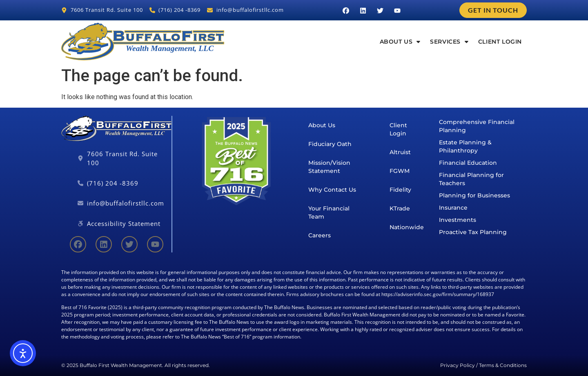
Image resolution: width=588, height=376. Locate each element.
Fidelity (400, 190)
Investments (458, 220)
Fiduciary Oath (330, 144)
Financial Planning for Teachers (471, 179)
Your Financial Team (329, 212)
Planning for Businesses (474, 195)
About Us (400, 42)
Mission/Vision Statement (329, 167)
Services (449, 42)
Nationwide (406, 227)
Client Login (500, 42)
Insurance (453, 208)
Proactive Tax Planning (473, 232)
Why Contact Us (332, 190)
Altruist (400, 152)
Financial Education (468, 163)
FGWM (400, 171)
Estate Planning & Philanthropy (465, 146)
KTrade (400, 208)
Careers (320, 235)
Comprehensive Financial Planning (477, 126)
